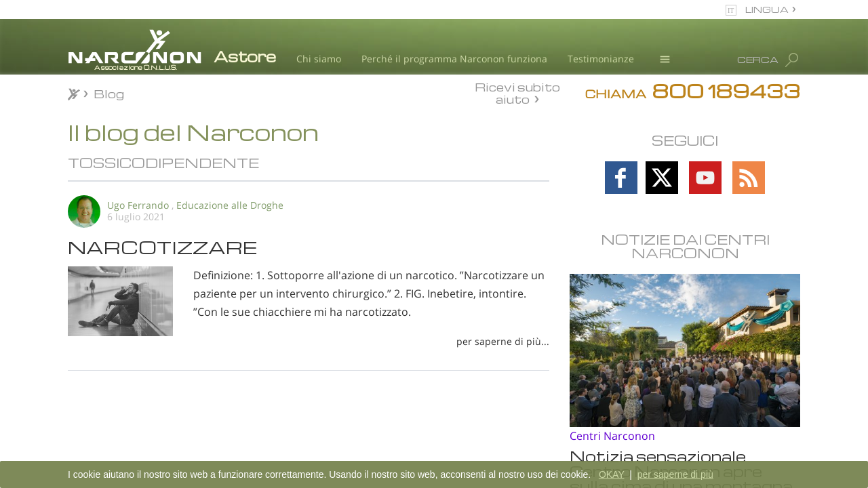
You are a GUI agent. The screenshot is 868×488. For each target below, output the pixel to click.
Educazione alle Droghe (230, 205)
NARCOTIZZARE (162, 247)
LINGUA (767, 9)
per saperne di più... (503, 341)
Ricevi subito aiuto (517, 93)
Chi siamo (319, 59)
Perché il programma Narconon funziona (454, 59)
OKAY (612, 474)
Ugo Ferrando (138, 205)
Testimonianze (601, 59)
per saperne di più (675, 474)
